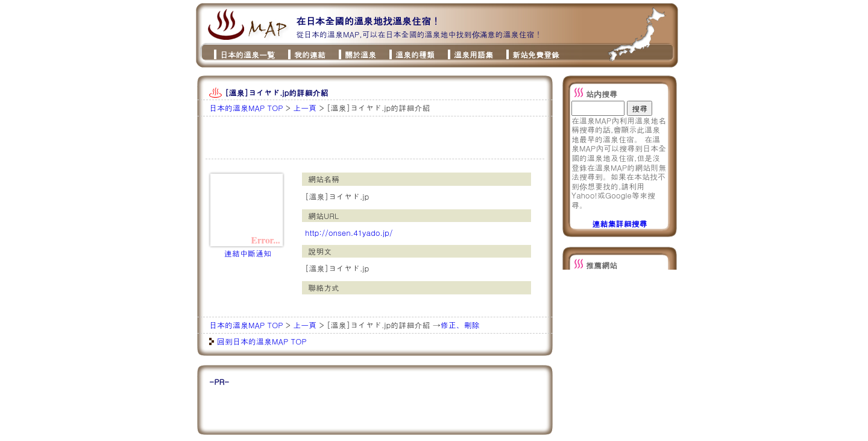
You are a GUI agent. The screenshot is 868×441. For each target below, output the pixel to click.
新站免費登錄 (536, 55)
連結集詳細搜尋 (620, 224)
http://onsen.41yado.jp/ (349, 233)
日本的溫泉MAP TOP (246, 108)
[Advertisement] (350, 138)
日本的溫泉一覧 (247, 55)
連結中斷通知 (248, 253)
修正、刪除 (460, 325)
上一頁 (305, 108)
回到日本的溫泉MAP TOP (262, 341)
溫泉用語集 (473, 55)
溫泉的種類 (415, 55)
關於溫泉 (360, 55)
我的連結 (310, 55)
